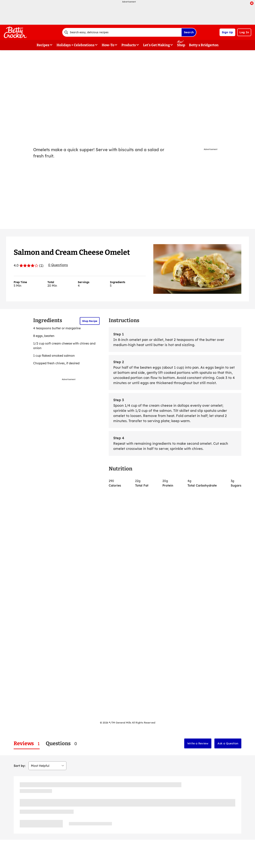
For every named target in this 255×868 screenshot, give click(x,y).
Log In (244, 32)
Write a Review (198, 743)
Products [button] (129, 45)
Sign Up (227, 32)
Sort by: (20, 766)
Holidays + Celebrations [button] (76, 45)
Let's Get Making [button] (156, 45)
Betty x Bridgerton (204, 45)
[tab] (27, 744)
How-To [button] (108, 45)
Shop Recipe (90, 321)
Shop (181, 45)
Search (189, 32)
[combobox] (122, 32)
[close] (252, 4)
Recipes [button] (43, 45)
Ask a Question (228, 743)
